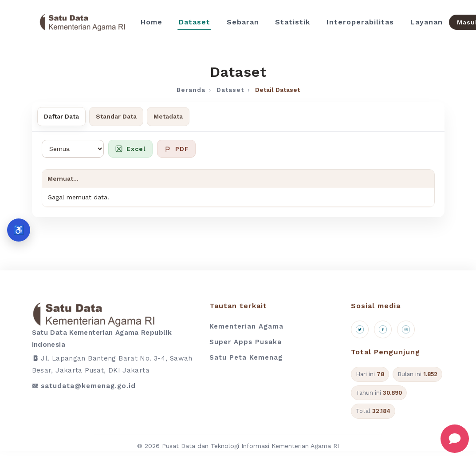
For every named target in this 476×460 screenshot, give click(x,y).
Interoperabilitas (360, 22)
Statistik (293, 22)
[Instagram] (406, 329)
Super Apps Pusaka (246, 342)
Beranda (191, 90)
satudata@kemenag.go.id (88, 386)
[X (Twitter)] (360, 329)
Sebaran (243, 22)
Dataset (195, 22)
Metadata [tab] (168, 116)
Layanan (427, 22)
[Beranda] (82, 22)
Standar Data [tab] (116, 116)
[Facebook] (383, 329)
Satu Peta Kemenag (246, 357)
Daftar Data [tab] (61, 116)
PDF (176, 149)
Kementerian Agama (246, 326)
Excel (130, 149)
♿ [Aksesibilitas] (19, 230)
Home (151, 22)
